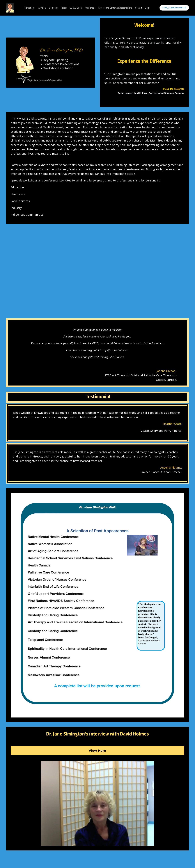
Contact (138, 8)
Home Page (30, 8)
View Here (97, 751)
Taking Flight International (174, 8)
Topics (64, 8)
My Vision (42, 8)
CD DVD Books (76, 8)
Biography (53, 8)
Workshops (90, 8)
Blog (147, 8)
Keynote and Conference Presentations (115, 8)
